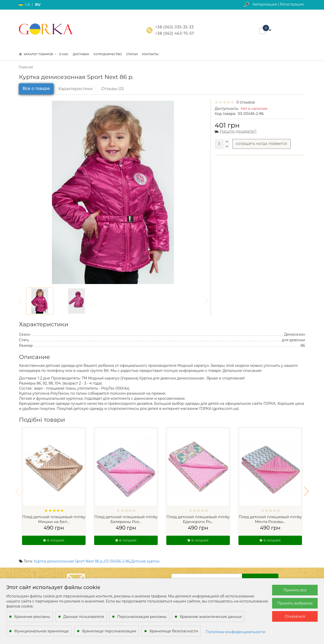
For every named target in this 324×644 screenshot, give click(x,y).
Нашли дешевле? (238, 131)
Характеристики (75, 89)
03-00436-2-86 (117, 555)
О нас (64, 54)
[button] (306, 488)
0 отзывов (245, 102)
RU (38, 5)
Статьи (132, 54)
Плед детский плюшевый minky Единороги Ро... (198, 519)
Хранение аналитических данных (211, 617)
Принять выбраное (295, 603)
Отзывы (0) (113, 89)
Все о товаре (36, 88)
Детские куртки (145, 555)
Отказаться (295, 616)
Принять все (295, 590)
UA (27, 5)
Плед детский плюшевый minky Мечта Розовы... (270, 519)
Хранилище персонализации (109, 631)
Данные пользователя (84, 617)
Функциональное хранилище (42, 631)
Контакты (150, 54)
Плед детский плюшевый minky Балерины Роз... (126, 519)
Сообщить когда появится (261, 144)
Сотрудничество (108, 54)
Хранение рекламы (32, 617)
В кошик (54, 540)
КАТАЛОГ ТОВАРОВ (38, 54)
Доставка (81, 54)
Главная (26, 67)
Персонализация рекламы (142, 617)
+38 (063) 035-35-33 (174, 27)
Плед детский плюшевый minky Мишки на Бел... (54, 519)
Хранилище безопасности (174, 631)
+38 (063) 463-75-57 (175, 33)
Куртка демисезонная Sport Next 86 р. (69, 555)
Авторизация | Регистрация (278, 4)
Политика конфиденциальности (236, 632)
